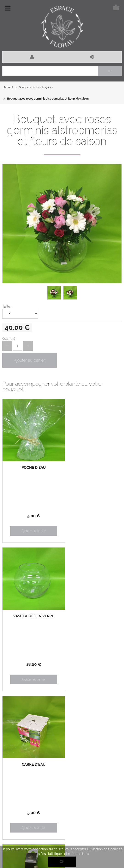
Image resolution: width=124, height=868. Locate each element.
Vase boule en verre (92, 465)
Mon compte (15, 770)
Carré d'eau (32, 610)
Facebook (16, 842)
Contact (115, 840)
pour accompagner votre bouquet (92, 622)
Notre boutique (46, 759)
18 (92, 513)
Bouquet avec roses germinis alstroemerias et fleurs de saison (62, 130)
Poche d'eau (32, 465)
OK (62, 862)
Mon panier (43, 770)
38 (92, 658)
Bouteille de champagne (92, 612)
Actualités (13, 759)
